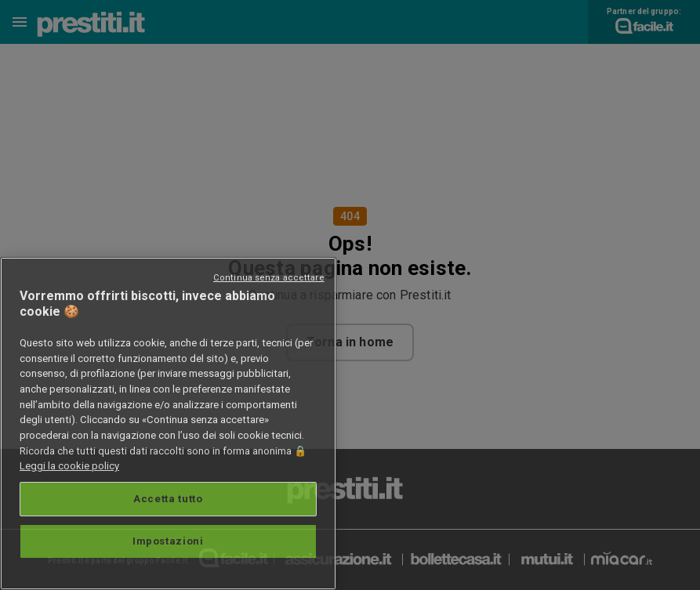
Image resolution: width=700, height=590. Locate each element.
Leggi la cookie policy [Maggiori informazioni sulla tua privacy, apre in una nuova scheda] (69, 466)
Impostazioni (168, 541)
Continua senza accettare (269, 278)
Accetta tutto (168, 499)
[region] (168, 423)
